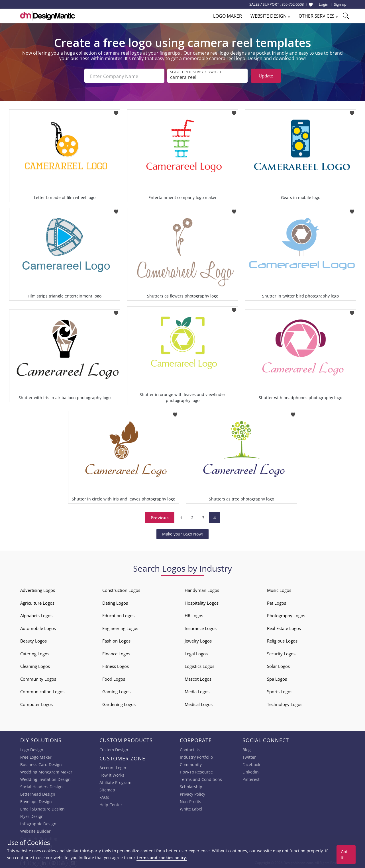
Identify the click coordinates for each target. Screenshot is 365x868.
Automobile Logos (38, 627)
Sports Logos (280, 690)
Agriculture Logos (37, 602)
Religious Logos (282, 640)
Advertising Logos (38, 589)
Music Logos (279, 589)
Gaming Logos (116, 690)
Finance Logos (116, 652)
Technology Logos (285, 703)
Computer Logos (36, 703)
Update (266, 76)
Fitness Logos (116, 665)
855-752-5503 (293, 4)
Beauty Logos (33, 640)
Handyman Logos (202, 589)
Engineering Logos (120, 627)
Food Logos (114, 678)
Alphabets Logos (36, 614)
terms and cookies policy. (162, 858)
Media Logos (197, 690)
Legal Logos (196, 652)
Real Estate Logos (284, 627)
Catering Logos (35, 652)
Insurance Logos (201, 627)
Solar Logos (278, 665)
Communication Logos (42, 690)
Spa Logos (277, 678)
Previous (160, 516)
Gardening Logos (119, 703)
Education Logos (118, 614)
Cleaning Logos (35, 665)
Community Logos (38, 678)
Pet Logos (277, 602)
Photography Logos (286, 614)
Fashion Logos (116, 640)
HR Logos (194, 614)
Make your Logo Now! (182, 533)
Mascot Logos (198, 678)
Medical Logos (199, 703)
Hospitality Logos (202, 602)
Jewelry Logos (198, 640)
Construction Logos (121, 589)
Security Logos (281, 652)
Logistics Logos (199, 665)
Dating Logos (115, 602)
